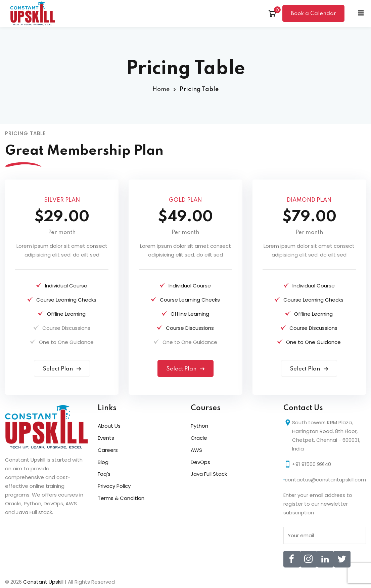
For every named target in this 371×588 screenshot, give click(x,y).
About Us (109, 426)
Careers (108, 450)
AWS (196, 450)
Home (161, 89)
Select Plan (62, 369)
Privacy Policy (114, 486)
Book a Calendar (313, 14)
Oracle (199, 438)
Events (106, 438)
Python (199, 426)
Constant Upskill (44, 582)
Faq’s (104, 474)
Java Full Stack (209, 474)
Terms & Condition (121, 498)
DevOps (200, 462)
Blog (103, 462)
